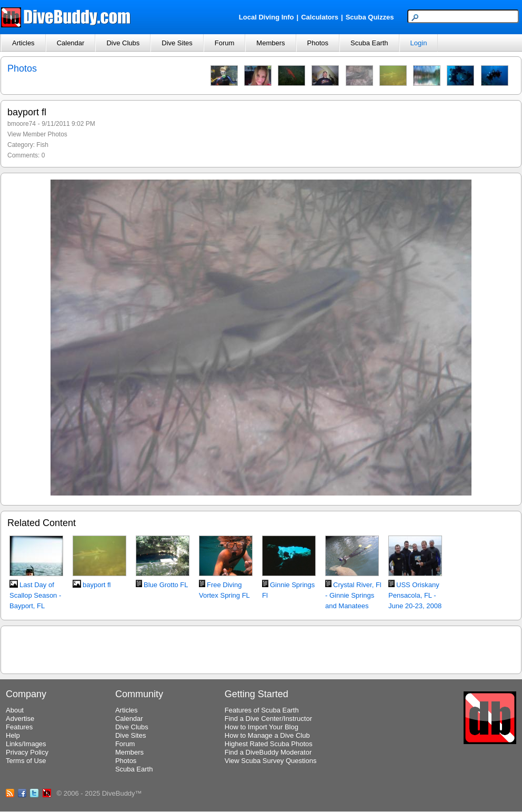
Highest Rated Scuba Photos (269, 744)
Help (13, 735)
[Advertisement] (261, 648)
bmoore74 (22, 124)
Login (419, 43)
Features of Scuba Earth (262, 710)
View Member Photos (37, 134)
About (15, 710)
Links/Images (26, 744)
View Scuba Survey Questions (271, 761)
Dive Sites (177, 43)
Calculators (320, 17)
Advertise (20, 719)
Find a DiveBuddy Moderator (268, 752)
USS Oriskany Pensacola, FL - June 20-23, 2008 (415, 595)
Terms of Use (26, 761)
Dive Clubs (123, 43)
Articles (23, 43)
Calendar (71, 43)
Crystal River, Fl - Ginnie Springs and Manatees (353, 595)
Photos (318, 43)
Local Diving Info (267, 17)
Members (270, 43)
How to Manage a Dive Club (267, 735)
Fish (42, 145)
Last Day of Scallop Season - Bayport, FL (35, 595)
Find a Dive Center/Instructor (268, 719)
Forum (225, 43)
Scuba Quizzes (370, 17)
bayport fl (97, 585)
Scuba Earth (369, 43)
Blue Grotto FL (166, 585)
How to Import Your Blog (262, 727)
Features (19, 727)
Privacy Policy (27, 752)
